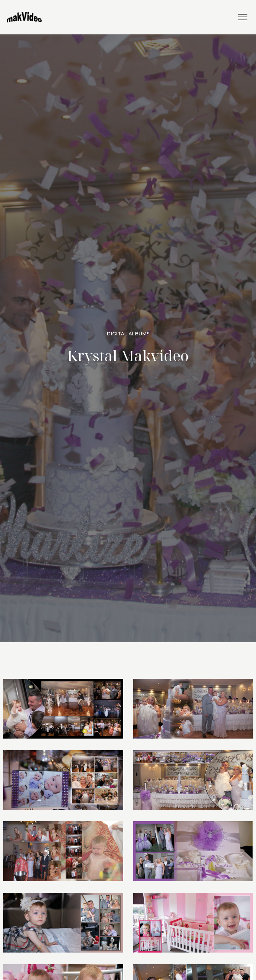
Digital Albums (128, 334)
